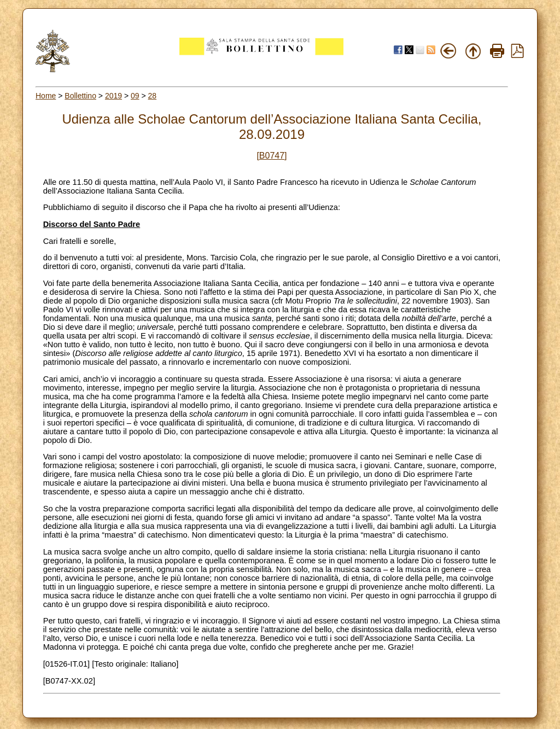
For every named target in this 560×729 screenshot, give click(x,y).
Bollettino (80, 96)
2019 (113, 96)
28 (153, 96)
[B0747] (272, 156)
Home (46, 96)
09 (135, 96)
